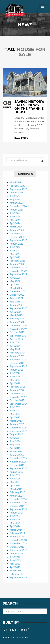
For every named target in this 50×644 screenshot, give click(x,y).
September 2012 (20, 577)
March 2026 (18, 182)
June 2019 (17, 346)
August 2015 (18, 472)
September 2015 (20, 468)
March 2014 (18, 530)
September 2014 (20, 509)
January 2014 (18, 536)
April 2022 (17, 284)
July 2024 (16, 213)
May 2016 (16, 444)
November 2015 (20, 462)
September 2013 (20, 550)
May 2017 (16, 414)
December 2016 (20, 428)
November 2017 (20, 397)
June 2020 (17, 312)
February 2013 (19, 574)
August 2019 (18, 339)
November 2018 (20, 359)
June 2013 (17, 560)
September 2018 (20, 366)
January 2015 (18, 496)
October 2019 (19, 332)
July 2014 (16, 516)
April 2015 (17, 485)
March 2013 (18, 570)
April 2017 (17, 417)
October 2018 (19, 363)
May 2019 (16, 349)
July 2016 (16, 438)
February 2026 (19, 186)
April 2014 (17, 526)
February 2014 (19, 533)
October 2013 (19, 547)
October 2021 (19, 295)
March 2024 (18, 227)
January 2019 (18, 356)
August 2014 (18, 513)
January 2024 (18, 230)
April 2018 (17, 383)
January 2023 (18, 264)
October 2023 (19, 237)
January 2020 (18, 322)
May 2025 (16, 199)
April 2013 (17, 567)
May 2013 (16, 564)
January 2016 (18, 455)
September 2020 (20, 308)
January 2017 (18, 424)
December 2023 (20, 233)
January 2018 (18, 390)
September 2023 (20, 240)
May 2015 (16, 482)
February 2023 (19, 261)
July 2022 (16, 278)
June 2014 (17, 519)
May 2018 (16, 380)
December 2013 (20, 540)
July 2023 (16, 247)
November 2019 (20, 329)
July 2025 (16, 196)
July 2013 (16, 557)
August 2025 (18, 192)
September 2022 (20, 274)
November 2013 (20, 543)
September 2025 (20, 189)
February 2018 (19, 387)
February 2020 (19, 318)
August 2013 (18, 554)
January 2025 (18, 203)
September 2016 (20, 431)
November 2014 (20, 502)
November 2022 (20, 271)
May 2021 (16, 302)
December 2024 (20, 206)
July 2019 (16, 342)
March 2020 (18, 315)
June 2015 (17, 479)
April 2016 (17, 448)
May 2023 (16, 254)
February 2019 (19, 353)
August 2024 (18, 210)
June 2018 (17, 376)
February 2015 (19, 492)
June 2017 (17, 410)
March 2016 (18, 451)
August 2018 (18, 370)
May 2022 (16, 281)
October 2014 (19, 506)
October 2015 (19, 465)
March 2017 (18, 421)
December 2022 (20, 267)
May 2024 (16, 220)
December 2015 (20, 458)
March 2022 (18, 288)
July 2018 (16, 373)
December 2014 (20, 499)
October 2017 (19, 400)
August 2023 (18, 244)
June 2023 (17, 250)
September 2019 (20, 336)
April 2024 (17, 223)
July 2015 (16, 475)
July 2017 (16, 407)
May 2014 (16, 523)
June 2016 (17, 441)
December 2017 (20, 393)
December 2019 (20, 325)
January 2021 (18, 305)
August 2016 (18, 434)
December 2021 (20, 291)
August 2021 (18, 298)
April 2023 (17, 257)
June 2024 (17, 216)
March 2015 (18, 489)
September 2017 (20, 404)
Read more (25, 120)
